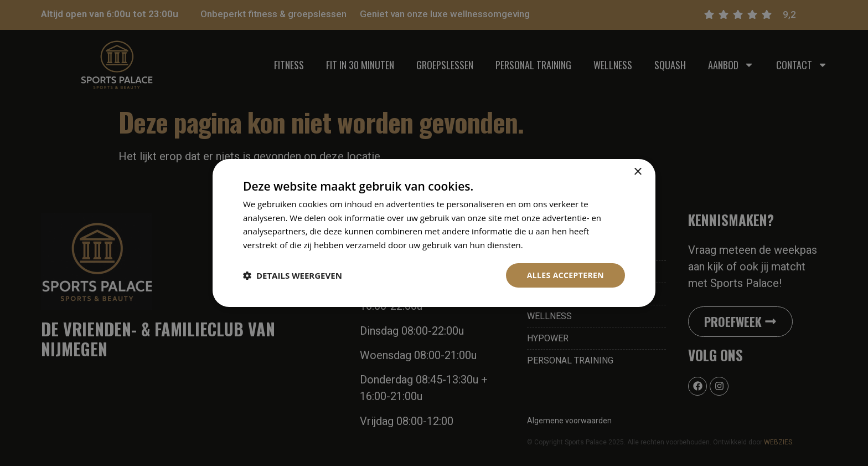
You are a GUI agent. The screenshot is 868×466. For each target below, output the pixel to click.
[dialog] (434, 233)
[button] (293, 275)
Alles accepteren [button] (565, 275)
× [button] (637, 171)
